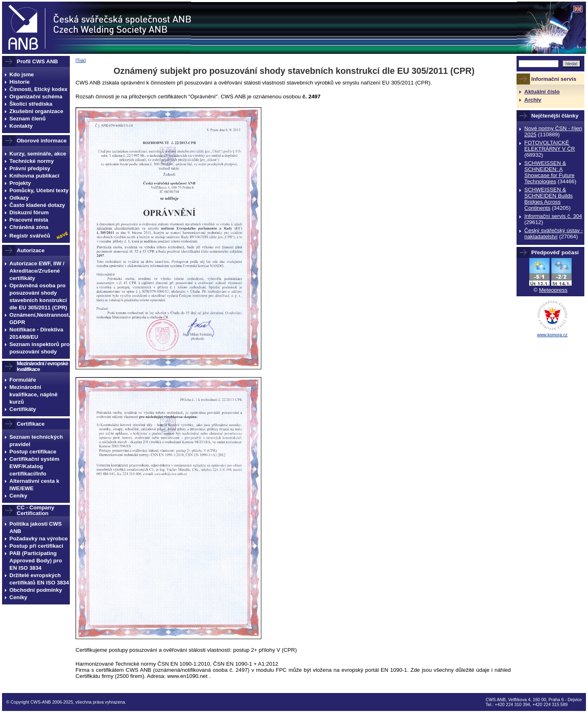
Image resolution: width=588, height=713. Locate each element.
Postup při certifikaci (36, 546)
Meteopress (553, 290)
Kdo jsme (22, 74)
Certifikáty (23, 409)
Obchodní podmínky (36, 590)
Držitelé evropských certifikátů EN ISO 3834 (39, 579)
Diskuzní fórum (29, 212)
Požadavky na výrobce (39, 539)
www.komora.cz (552, 335)
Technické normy (32, 161)
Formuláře (23, 380)
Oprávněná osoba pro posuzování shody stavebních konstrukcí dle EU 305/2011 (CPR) (38, 297)
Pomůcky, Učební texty (39, 190)
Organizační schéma (36, 97)
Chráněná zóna (29, 227)
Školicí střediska (31, 104)
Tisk (81, 60)
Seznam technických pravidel (36, 441)
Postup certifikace (33, 452)
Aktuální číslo (542, 92)
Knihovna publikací (34, 176)
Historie (20, 82)
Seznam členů (28, 119)
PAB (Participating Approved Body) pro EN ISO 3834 (36, 561)
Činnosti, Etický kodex (38, 89)
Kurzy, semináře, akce (38, 154)
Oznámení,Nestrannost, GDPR (40, 319)
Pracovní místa (29, 220)
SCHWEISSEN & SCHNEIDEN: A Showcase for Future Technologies (549, 172)
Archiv (533, 100)
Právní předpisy (30, 168)
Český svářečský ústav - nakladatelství (554, 233)
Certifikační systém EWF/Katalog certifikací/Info (34, 466)
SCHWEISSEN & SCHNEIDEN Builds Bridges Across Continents (549, 199)
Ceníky (18, 496)
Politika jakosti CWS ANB (36, 528)
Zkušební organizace (36, 111)
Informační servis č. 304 (553, 216)
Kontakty (21, 126)
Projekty (20, 183)
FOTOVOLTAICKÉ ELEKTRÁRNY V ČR (550, 146)
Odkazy (19, 198)
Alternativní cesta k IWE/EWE (34, 485)
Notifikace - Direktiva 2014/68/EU (36, 333)
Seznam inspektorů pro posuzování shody (39, 348)
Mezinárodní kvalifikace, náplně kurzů (33, 394)
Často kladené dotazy (37, 205)
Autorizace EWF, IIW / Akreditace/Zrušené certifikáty (37, 271)
